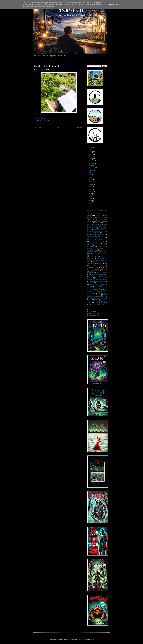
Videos (90, 300)
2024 (91, 152)
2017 (91, 196)
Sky (105, 281)
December (92, 161)
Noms (90, 257)
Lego (93, 250)
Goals (97, 241)
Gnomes (100, 240)
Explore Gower (91, 228)
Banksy (103, 214)
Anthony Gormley (91, 210)
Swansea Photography (93, 288)
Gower (97, 243)
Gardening (100, 235)
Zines (99, 304)
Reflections (94, 275)
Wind (97, 302)
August (91, 170)
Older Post (80, 127)
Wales (97, 300)
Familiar (90, 230)
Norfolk (96, 257)
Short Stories (99, 281)
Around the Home (100, 212)
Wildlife (89, 302)
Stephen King (93, 285)
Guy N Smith (92, 311)
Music (96, 255)
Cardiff (104, 217)
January (91, 186)
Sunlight (90, 286)
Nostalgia (92, 259)
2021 (91, 159)
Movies (91, 255)
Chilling (101, 219)
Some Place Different (102, 283)
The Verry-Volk (91, 293)
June (90, 175)
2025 (91, 150)
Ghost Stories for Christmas (96, 238)
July (90, 173)
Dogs (105, 225)
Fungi (93, 235)
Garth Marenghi (91, 236)
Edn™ (95, 226)
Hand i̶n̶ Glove (91, 248)
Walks (103, 300)
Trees (99, 295)
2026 (91, 147)
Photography (93, 267)
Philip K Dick (98, 265)
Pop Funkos (94, 271)
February (91, 184)
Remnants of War (103, 275)
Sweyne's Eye (98, 290)
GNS (106, 240)
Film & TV (90, 231)
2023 (91, 154)
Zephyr (94, 305)
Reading (105, 273)
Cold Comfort (101, 221)
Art (88, 214)
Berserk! (90, 215)
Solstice (44, 120)
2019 (91, 192)
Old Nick (98, 260)
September (92, 168)
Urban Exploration (91, 297)
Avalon (95, 214)
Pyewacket (90, 273)
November (92, 163)
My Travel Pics (104, 255)
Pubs (104, 271)
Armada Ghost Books (95, 315)
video (104, 298)
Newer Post (38, 127)
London (91, 252)
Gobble (40, 120)
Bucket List (92, 217)
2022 (91, 157)
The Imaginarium (101, 292)
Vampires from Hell (102, 296)
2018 (91, 194)
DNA (100, 225)
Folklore (97, 233)
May (90, 177)
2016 (91, 199)
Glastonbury (91, 240)
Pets (106, 263)
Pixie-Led (97, 269)
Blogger (93, 639)
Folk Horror (90, 233)
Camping (98, 217)
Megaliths (105, 253)
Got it (118, 4)
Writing (48, 120)
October (91, 166)
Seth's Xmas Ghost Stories (96, 313)
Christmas (91, 221)
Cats (89, 219)
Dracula (89, 226)
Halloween (101, 247)
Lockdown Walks (103, 250)
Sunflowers (102, 285)
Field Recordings (100, 230)
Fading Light (101, 228)
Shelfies (92, 281)
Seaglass (90, 278)
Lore (97, 252)
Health (100, 248)
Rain (98, 273)
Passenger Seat (97, 263)
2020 (91, 189)
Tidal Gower (101, 293)
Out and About (97, 262)
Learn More (111, 4)
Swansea (100, 286)
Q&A (90, 309)
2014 (91, 203)
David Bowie (94, 225)
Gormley (89, 243)
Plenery (105, 269)
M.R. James (104, 252)
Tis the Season (91, 295)
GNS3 (92, 241)
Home (59, 127)
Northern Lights (104, 257)
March (91, 182)
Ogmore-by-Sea (91, 260)
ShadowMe (104, 279)
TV (105, 295)
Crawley (98, 223)
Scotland (101, 276)
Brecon (106, 216)
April (90, 179)
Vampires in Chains (95, 298)
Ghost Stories (101, 236)
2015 (91, 201)
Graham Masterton (98, 245)
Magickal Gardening (94, 253)
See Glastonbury (99, 278)
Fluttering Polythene (100, 231)
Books (99, 215)
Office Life (100, 258)
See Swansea (96, 279)
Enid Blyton (103, 226)
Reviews (93, 276)
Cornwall (90, 223)
